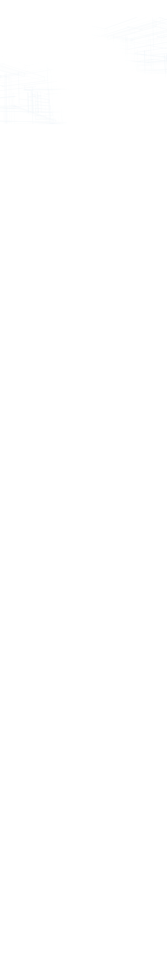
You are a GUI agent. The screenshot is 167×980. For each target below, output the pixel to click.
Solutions (39, 7)
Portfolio (78, 7)
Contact (129, 7)
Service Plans (55, 9)
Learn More (81, 508)
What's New (94, 9)
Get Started (154, 9)
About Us (112, 9)
